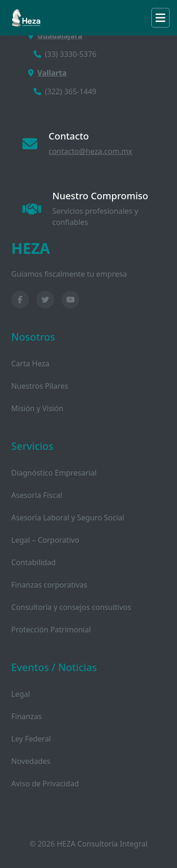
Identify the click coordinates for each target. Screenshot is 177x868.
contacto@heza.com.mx (90, 151)
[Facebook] (20, 300)
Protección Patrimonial (51, 630)
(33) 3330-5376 (65, 54)
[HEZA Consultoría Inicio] (88, 248)
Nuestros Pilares (40, 386)
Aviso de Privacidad (45, 784)
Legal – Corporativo (45, 540)
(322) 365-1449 (65, 91)
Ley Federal (31, 739)
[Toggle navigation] (160, 18)
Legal (21, 694)
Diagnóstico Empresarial (54, 473)
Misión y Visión (37, 408)
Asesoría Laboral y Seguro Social (68, 518)
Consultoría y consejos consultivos (71, 607)
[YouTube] (71, 300)
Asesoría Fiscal (37, 495)
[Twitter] (45, 300)
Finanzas (26, 716)
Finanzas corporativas (49, 585)
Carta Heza (30, 364)
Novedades (31, 761)
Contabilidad (33, 562)
